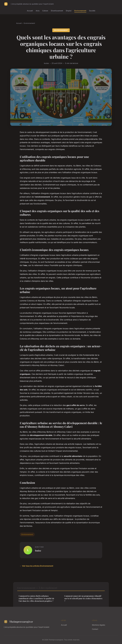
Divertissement (57, 11)
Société (92, 11)
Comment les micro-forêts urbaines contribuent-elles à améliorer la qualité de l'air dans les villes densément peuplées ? (36, 598)
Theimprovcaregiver (18, 622)
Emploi (69, 11)
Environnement (80, 11)
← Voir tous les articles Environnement (36, 566)
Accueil (30, 11)
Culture (45, 11)
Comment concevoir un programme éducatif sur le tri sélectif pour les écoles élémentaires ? (83, 598)
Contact (95, 629)
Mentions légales (99, 625)
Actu (38, 11)
